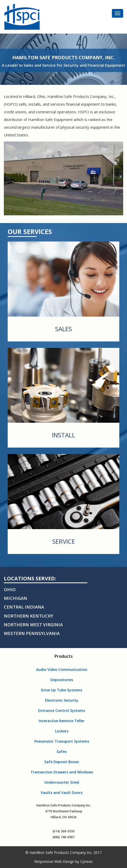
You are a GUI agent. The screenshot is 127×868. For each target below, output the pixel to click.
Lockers (62, 731)
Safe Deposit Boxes (62, 762)
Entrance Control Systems (62, 710)
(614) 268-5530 (63, 831)
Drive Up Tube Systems (62, 690)
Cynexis (86, 861)
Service (64, 541)
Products (64, 656)
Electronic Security (62, 700)
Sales (63, 329)
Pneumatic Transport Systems (62, 741)
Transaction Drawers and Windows (62, 772)
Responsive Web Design (54, 861)
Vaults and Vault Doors (62, 793)
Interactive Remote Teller (62, 721)
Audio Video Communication (62, 669)
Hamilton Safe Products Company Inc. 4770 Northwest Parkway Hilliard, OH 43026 (64, 811)
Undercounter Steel (62, 782)
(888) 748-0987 (63, 837)
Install (63, 435)
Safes (62, 751)
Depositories (62, 680)
